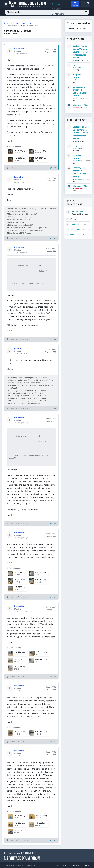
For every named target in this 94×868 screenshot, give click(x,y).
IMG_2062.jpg (20, 659)
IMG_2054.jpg (20, 652)
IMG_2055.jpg (41, 652)
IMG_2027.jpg (41, 580)
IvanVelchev (78, 212)
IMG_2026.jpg (20, 580)
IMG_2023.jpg (41, 572)
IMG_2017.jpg (41, 150)
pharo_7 (73, 219)
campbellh (79, 98)
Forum (56, 4)
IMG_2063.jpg (41, 659)
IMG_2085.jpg (20, 815)
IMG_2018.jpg (19, 158)
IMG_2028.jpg (20, 587)
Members (58, 14)
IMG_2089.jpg (20, 830)
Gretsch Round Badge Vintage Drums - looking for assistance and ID (80, 52)
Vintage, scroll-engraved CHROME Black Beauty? (80, 91)
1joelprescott (75, 229)
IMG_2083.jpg (41, 732)
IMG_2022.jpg (19, 572)
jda (76, 60)
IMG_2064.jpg (20, 667)
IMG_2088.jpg (41, 823)
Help (75, 65)
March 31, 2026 (80, 105)
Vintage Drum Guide (14, 865)
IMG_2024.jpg (20, 732)
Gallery (56, 9)
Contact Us (31, 865)
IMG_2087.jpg (19, 823)
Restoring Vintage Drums (23, 23)
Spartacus (79, 80)
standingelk (75, 224)
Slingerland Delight (78, 76)
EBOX (73, 235)
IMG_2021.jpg (41, 158)
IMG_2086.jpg (41, 815)
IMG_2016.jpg (19, 150)
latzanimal (79, 68)
